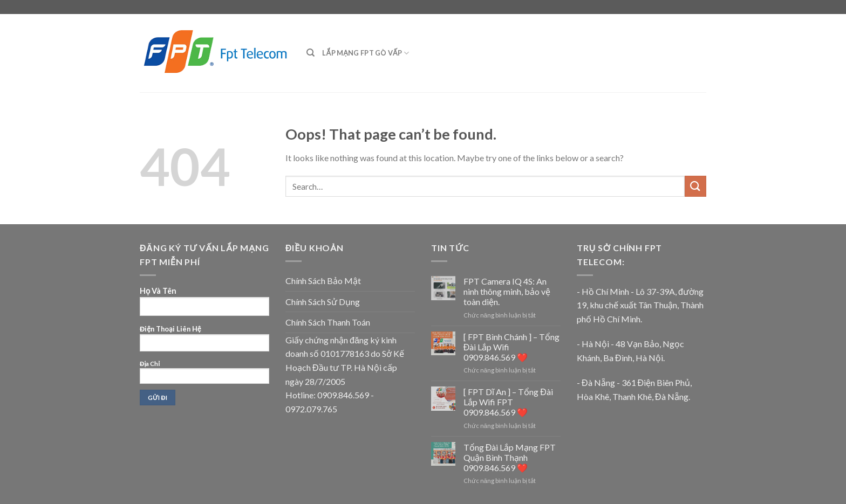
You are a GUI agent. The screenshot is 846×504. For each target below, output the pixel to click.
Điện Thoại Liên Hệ (204, 368)
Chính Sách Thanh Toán (328, 322)
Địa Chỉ (204, 382)
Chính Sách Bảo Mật (323, 281)
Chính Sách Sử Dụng (323, 302)
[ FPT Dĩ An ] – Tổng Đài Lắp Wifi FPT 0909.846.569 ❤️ (508, 402)
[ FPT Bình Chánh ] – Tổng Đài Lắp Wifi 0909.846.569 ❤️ (511, 347)
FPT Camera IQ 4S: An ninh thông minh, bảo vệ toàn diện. (507, 291)
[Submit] (695, 186)
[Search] (311, 53)
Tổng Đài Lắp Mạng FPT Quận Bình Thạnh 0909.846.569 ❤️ (510, 457)
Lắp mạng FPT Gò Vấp (366, 53)
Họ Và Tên (204, 350)
